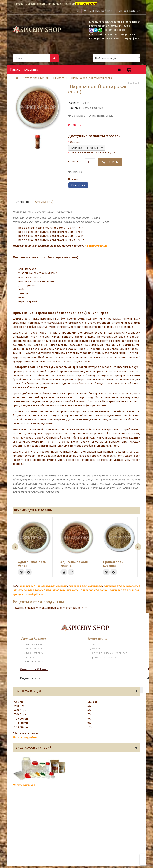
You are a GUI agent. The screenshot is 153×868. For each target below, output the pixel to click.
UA (79, 11)
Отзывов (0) (44, 202)
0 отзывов (77, 116)
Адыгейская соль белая (32, 564)
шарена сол (28, 586)
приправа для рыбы (94, 590)
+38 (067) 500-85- (113, 30)
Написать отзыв (101, 116)
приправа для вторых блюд (32, 590)
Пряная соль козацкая (113, 564)
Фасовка (75, 142)
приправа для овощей (52, 586)
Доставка (96, 649)
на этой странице (96, 246)
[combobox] (87, 148)
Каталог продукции (36, 78)
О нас (94, 644)
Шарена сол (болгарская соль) (92, 78)
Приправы (60, 78)
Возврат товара (34, 661)
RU (84, 11)
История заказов (34, 649)
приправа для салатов (124, 590)
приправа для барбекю (28, 594)
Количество (76, 162)
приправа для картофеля (85, 586)
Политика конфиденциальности (109, 653)
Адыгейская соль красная (75, 564)
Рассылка (30, 657)
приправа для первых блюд (122, 586)
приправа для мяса (66, 590)
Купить (112, 162)
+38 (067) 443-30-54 (119, 26)
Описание (23, 202)
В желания (75, 172)
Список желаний (34, 653)
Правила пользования (104, 657)
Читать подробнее (25, 737)
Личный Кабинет (34, 644)
